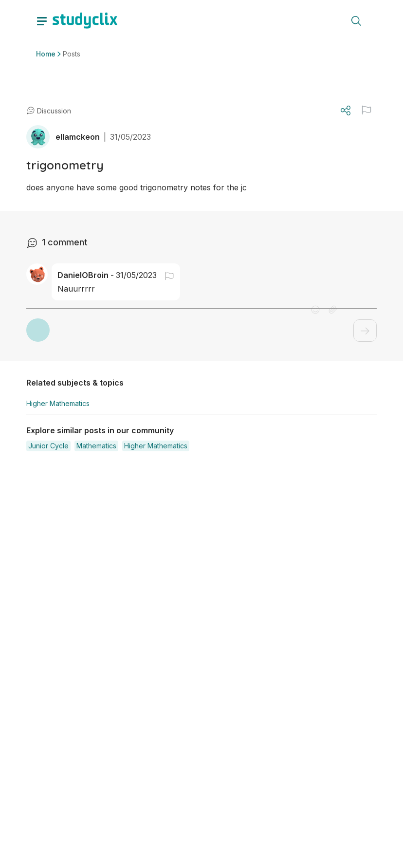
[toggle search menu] (356, 20)
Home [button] (46, 54)
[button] (165, 275)
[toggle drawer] (42, 20)
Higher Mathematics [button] (58, 403)
